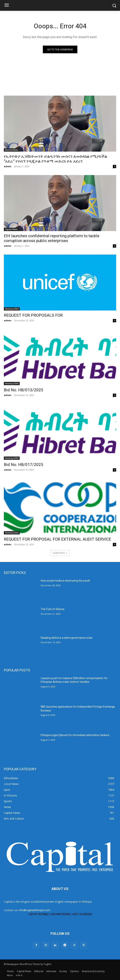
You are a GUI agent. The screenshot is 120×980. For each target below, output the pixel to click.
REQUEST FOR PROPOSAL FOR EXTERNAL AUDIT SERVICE (57, 539)
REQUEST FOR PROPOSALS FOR (33, 315)
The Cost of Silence (53, 609)
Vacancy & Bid (12, 309)
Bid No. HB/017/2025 (24, 465)
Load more (60, 553)
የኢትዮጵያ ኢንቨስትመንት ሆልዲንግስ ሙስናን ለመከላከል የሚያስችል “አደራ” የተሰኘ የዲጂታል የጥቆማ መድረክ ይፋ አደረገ (55, 159)
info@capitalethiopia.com (35, 910)
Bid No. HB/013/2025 (24, 390)
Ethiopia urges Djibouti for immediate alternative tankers (75, 735)
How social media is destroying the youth (65, 581)
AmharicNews (12, 150)
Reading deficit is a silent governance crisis (67, 638)
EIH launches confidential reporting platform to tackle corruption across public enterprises (52, 238)
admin (8, 166)
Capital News (11, 229)
